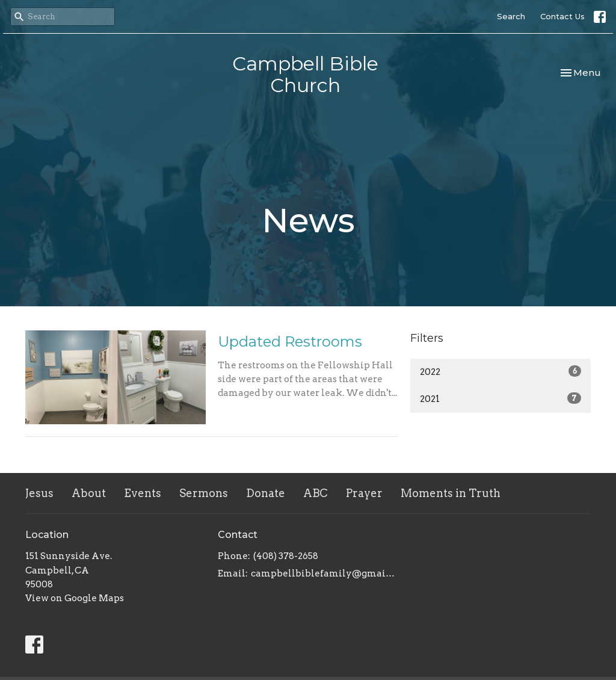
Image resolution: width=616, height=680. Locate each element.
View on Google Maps (75, 598)
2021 (500, 398)
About (89, 493)
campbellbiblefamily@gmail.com (325, 573)
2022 (500, 371)
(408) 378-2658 (286, 556)
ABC (316, 493)
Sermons (204, 493)
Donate (266, 493)
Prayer (364, 493)
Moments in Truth (451, 493)
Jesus (39, 493)
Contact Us (562, 16)
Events (143, 493)
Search (511, 16)
